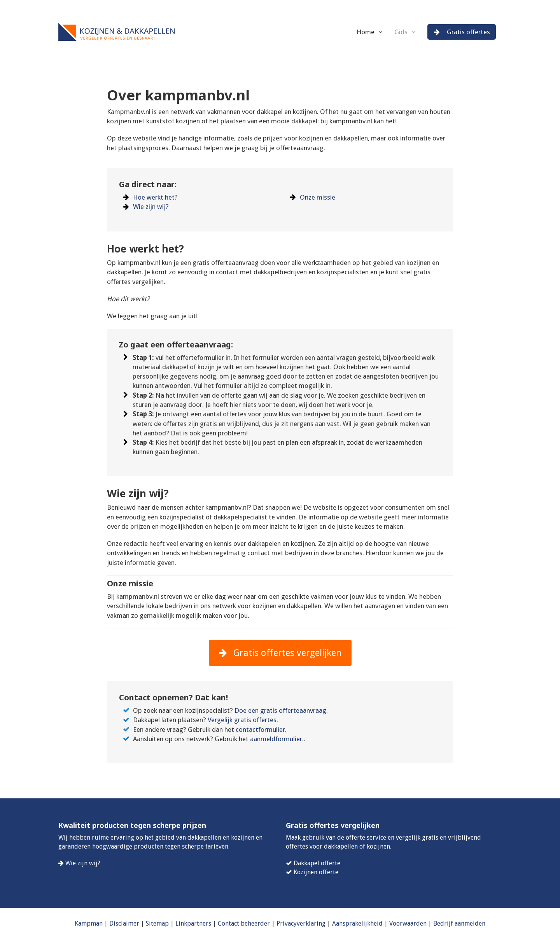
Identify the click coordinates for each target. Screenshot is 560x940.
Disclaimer (124, 923)
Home (366, 32)
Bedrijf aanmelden (459, 923)
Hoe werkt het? (155, 197)
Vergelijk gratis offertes (242, 720)
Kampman (89, 923)
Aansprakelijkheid (357, 923)
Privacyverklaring (301, 923)
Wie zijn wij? (151, 207)
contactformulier (260, 730)
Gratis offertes (462, 32)
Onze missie (318, 197)
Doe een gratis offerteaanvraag (280, 710)
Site (151, 923)
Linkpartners (193, 923)
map (163, 923)
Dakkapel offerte (317, 863)
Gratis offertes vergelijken (280, 653)
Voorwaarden (408, 923)
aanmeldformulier (276, 739)
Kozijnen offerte (316, 872)
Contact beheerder (244, 923)
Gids (401, 32)
